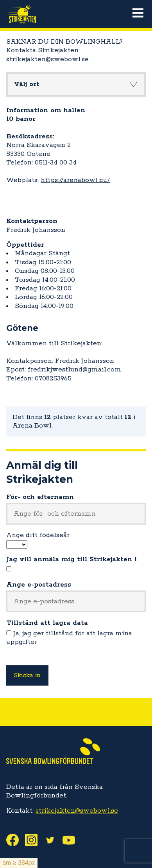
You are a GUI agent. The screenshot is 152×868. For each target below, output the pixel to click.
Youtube (72, 840)
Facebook (16, 840)
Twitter (53, 840)
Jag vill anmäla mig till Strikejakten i (72, 559)
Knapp (133, 84)
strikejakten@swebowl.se (77, 811)
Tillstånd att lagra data (47, 623)
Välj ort (27, 84)
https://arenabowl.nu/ (75, 180)
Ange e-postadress (39, 585)
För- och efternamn (40, 497)
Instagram (34, 840)
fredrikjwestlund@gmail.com (74, 369)
